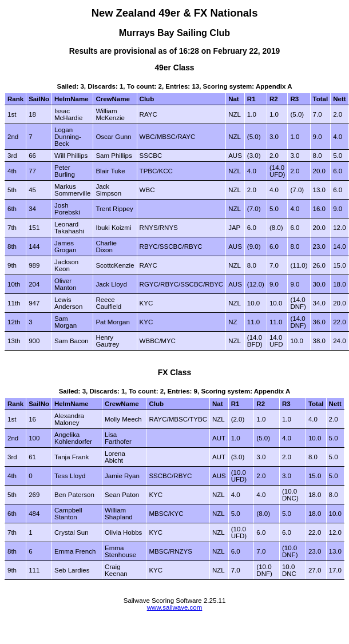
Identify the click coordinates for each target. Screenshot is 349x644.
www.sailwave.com (175, 607)
